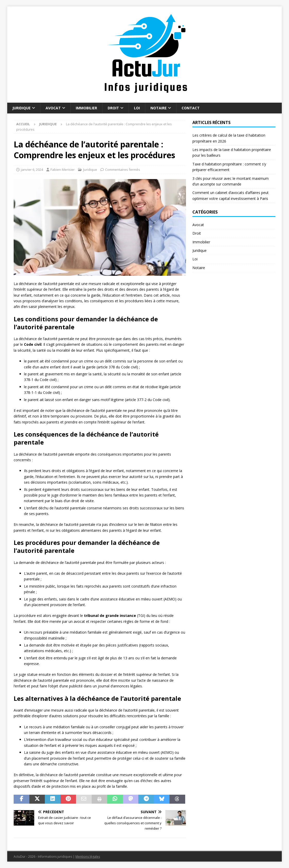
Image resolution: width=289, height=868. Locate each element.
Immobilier (86, 108)
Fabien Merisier (63, 170)
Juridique (22, 108)
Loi (137, 108)
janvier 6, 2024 (32, 170)
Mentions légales (88, 857)
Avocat (53, 108)
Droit (113, 108)
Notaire (159, 108)
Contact (191, 108)
